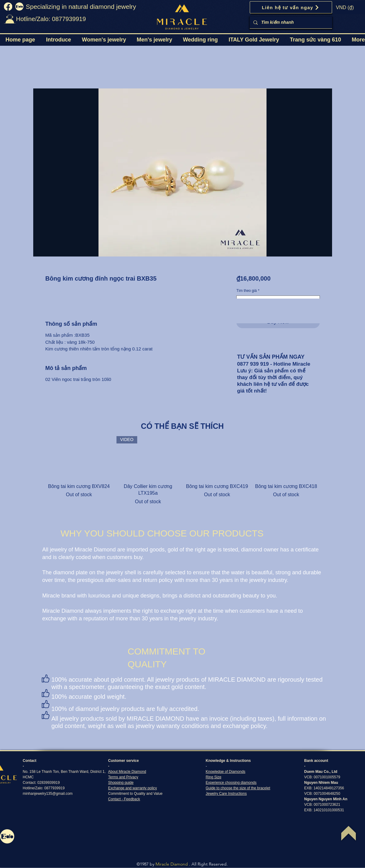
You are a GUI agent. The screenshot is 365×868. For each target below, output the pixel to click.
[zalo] (19, 7)
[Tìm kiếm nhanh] (290, 22)
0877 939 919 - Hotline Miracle (274, 364)
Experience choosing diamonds (231, 783)
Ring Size (214, 777)
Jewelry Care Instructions (226, 794)
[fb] (8, 7)
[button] (104, 40)
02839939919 (49, 783)
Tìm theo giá (248, 291)
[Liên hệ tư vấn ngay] (291, 7)
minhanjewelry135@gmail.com (48, 794)
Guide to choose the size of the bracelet (238, 788)
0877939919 (54, 788)
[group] (183, 471)
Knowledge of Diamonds (226, 772)
